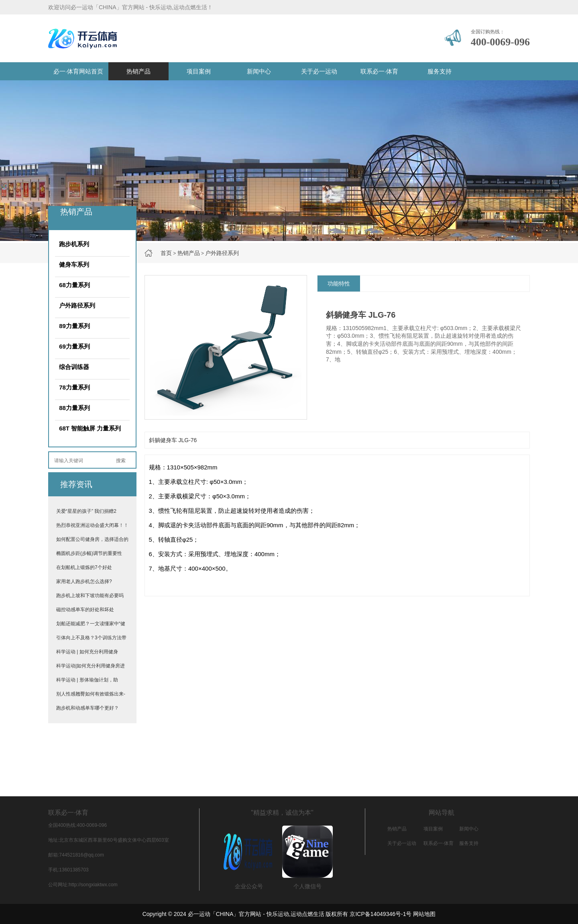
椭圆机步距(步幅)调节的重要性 (89, 553)
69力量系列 (74, 346)
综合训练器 (74, 367)
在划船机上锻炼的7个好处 (84, 567)
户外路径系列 (222, 253)
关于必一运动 (319, 71)
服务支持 (440, 71)
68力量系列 (74, 285)
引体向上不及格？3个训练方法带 (91, 638)
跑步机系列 (74, 244)
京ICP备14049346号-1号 (381, 914)
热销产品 (138, 71)
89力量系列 (74, 326)
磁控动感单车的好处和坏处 (85, 610)
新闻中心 (259, 71)
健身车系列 (74, 264)
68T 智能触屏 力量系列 (90, 428)
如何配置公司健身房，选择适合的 (92, 539)
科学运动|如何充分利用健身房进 (91, 666)
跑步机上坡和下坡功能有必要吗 (90, 596)
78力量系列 (74, 387)
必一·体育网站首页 (78, 71)
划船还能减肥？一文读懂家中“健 (91, 624)
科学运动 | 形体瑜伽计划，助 (87, 680)
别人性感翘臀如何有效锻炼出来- (91, 694)
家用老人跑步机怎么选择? (84, 581)
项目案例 (199, 71)
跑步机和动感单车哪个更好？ (88, 708)
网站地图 (424, 914)
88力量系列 (74, 408)
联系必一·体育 (379, 71)
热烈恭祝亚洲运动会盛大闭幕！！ (92, 525)
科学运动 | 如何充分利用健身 (87, 652)
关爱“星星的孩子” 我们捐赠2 (86, 511)
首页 (166, 253)
